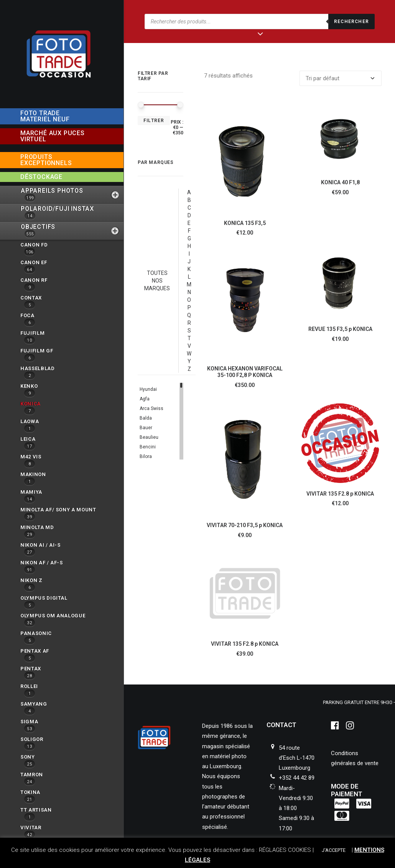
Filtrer (154, 121)
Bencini (148, 447)
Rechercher (351, 21)
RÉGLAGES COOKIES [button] (285, 850)
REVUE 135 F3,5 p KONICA (340, 329)
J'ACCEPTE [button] (334, 850)
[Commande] (341, 78)
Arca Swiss (151, 408)
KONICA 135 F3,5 (245, 223)
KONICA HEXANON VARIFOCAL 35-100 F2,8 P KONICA (245, 372)
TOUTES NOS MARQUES (157, 281)
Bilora (146, 456)
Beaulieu (149, 437)
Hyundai (148, 389)
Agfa (145, 399)
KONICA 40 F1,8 (340, 182)
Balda (146, 418)
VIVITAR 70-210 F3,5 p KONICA (245, 525)
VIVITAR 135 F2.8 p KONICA (340, 494)
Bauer (146, 428)
